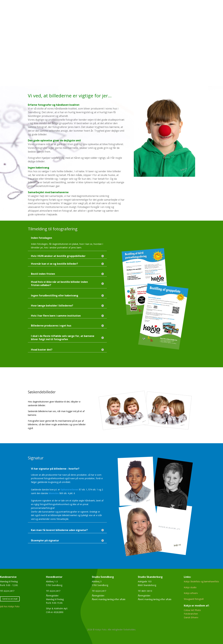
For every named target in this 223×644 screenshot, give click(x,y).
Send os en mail (10, 599)
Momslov (54, 493)
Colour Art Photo (192, 610)
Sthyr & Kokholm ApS (57, 608)
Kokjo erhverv (191, 593)
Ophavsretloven (69, 490)
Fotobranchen (191, 614)
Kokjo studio (190, 587)
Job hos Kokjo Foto (10, 606)
